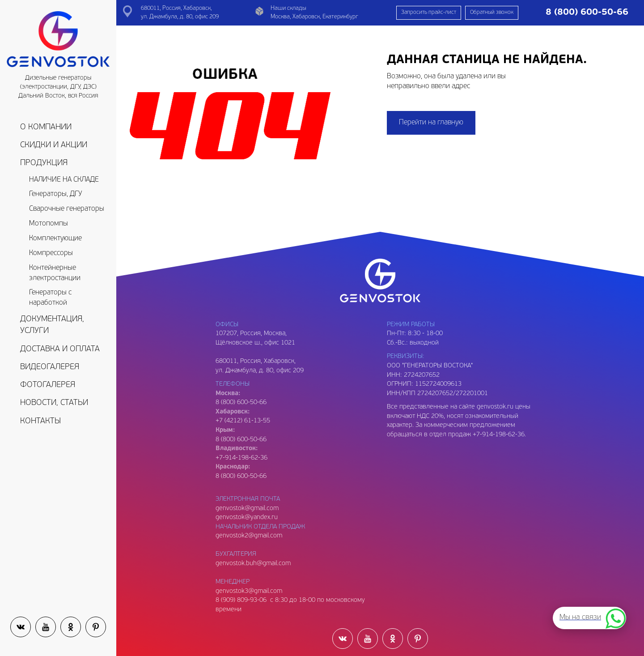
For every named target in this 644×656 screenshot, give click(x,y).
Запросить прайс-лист (429, 13)
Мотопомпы (49, 224)
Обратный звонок (492, 13)
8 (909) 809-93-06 (241, 600)
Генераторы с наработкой (50, 298)
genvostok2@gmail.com (249, 536)
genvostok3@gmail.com (249, 591)
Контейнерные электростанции (55, 273)
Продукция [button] (44, 163)
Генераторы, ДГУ (55, 194)
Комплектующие (55, 239)
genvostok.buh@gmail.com (253, 564)
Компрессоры (51, 253)
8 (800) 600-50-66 (241, 440)
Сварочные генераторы (67, 209)
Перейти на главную (431, 123)
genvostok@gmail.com (247, 509)
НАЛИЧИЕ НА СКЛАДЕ (64, 180)
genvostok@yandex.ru (247, 518)
